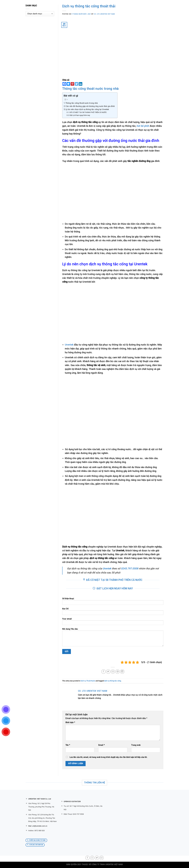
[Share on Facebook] (103, 672)
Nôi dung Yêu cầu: (113, 638)
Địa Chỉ (113, 612)
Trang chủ (61, 4)
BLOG (100, 4)
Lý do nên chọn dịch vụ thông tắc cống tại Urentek (87, 109)
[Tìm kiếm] (54, 4)
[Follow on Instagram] (92, 858)
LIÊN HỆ (107, 4)
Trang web (136, 745)
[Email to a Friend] (113, 672)
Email (101, 745)
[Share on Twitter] (108, 672)
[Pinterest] (72, 84)
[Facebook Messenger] (68, 84)
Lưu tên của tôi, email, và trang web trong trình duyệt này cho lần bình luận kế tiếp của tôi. (108, 757)
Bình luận (70, 722)
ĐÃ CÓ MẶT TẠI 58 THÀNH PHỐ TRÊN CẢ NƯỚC (88, 112)
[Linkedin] (81, 84)
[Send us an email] (102, 858)
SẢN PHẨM (73, 5)
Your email (113, 622)
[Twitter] (76, 84)
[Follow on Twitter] (97, 858)
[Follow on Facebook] (87, 858)
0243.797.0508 (130, 569)
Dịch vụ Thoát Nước (88, 681)
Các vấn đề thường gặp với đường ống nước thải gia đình (90, 106)
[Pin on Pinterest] (118, 672)
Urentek (69, 345)
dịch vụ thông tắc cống (113, 681)
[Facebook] (64, 84)
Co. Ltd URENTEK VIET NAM (104, 14)
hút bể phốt (143, 126)
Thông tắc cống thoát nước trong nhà (82, 103)
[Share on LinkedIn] (122, 672)
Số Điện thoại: (113, 602)
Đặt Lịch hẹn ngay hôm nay (80, 115)
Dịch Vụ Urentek (88, 5)
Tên (68, 745)
